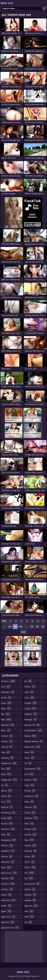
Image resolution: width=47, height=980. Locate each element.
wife (29, 917)
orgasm (31, 780)
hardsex (7, 889)
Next (23, 632)
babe (6, 708)
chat (6, 752)
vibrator (31, 895)
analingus (8, 692)
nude (29, 752)
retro (29, 824)
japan (6, 911)
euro (6, 802)
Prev (4, 621)
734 (37, 627)
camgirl (7, 736)
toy (29, 878)
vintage (30, 900)
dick (6, 769)
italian (6, 906)
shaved (31, 845)
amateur (8, 681)
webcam (31, 906)
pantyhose (32, 796)
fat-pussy (8, 829)
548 (10, 627)
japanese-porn (10, 928)
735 (43, 627)
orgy (30, 785)
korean (30, 687)
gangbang (9, 840)
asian (6, 703)
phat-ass (31, 807)
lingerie (31, 714)
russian (30, 829)
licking (30, 708)
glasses (7, 856)
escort (6, 796)
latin (30, 698)
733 (32, 627)
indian (6, 895)
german (7, 845)
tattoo (30, 867)
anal (6, 687)
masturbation (33, 730)
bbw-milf (8, 725)
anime (6, 698)
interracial (8, 900)
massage (31, 719)
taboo (30, 862)
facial (6, 818)
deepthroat (9, 763)
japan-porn (8, 917)
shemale (31, 851)
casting (7, 747)
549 (15, 627)
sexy (29, 840)
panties (30, 791)
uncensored (32, 884)
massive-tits (32, 725)
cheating (7, 758)
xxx (28, 922)
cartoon (7, 741)
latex (29, 692)
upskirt (30, 889)
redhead (31, 818)
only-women (33, 769)
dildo (6, 774)
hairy (6, 867)
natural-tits (32, 747)
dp (5, 785)
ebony (7, 791)
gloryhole (8, 862)
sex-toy (31, 834)
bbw (6, 719)
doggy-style (9, 780)
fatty (6, 834)
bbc (6, 714)
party (29, 802)
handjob (8, 878)
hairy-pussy (9, 873)
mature (31, 736)
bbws (6, 730)
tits (29, 873)
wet (29, 911)
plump (30, 813)
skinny (30, 856)
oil (28, 763)
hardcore (8, 884)
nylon (30, 758)
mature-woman (34, 741)
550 (21, 627)
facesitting (8, 813)
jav (28, 681)
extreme (7, 807)
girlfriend (8, 851)
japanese (8, 922)
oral (29, 774)
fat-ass (7, 824)
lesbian (31, 703)
